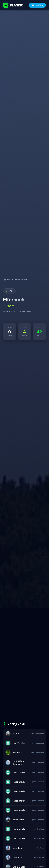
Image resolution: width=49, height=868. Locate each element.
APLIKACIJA (37, 5)
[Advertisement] (24, 633)
